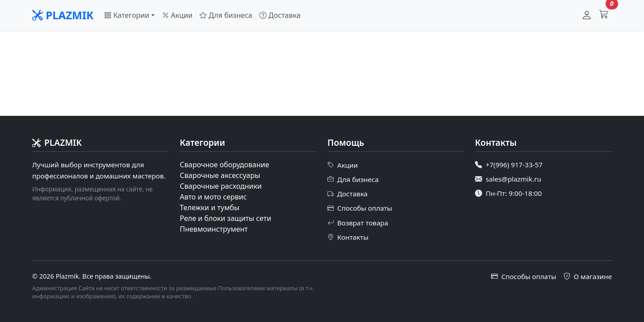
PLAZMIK (63, 15)
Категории (127, 15)
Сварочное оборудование (225, 165)
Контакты (348, 237)
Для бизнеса (226, 15)
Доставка (280, 15)
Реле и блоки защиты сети (225, 218)
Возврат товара (358, 223)
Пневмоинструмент (214, 229)
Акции (177, 15)
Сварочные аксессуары (220, 175)
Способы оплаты (360, 208)
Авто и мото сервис (213, 197)
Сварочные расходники (221, 186)
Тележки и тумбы (210, 208)
